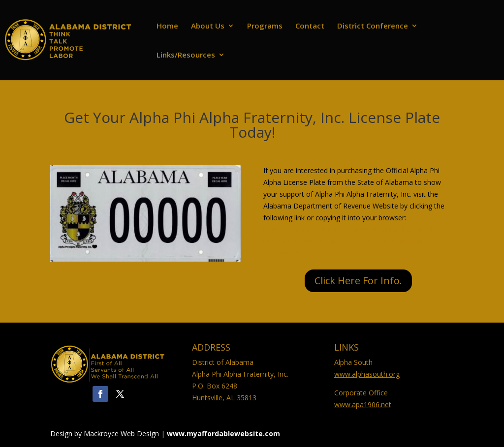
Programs (265, 26)
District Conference (373, 26)
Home (167, 26)
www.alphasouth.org (367, 374)
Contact (310, 26)
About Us (208, 26)
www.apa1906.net (363, 404)
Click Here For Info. (358, 281)
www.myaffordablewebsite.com (223, 433)
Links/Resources (186, 55)
